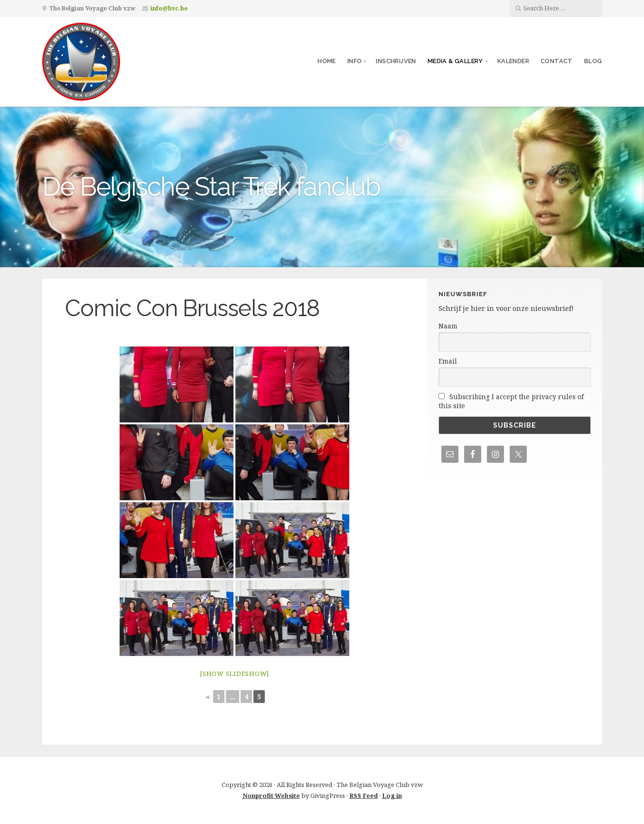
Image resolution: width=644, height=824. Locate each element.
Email (448, 361)
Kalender (513, 61)
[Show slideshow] (234, 674)
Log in (392, 796)
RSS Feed (364, 796)
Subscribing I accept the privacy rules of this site (511, 401)
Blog (593, 61)
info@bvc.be (169, 8)
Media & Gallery (455, 61)
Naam (448, 326)
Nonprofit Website (271, 796)
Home (327, 61)
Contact (557, 61)
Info (355, 61)
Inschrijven (396, 61)
